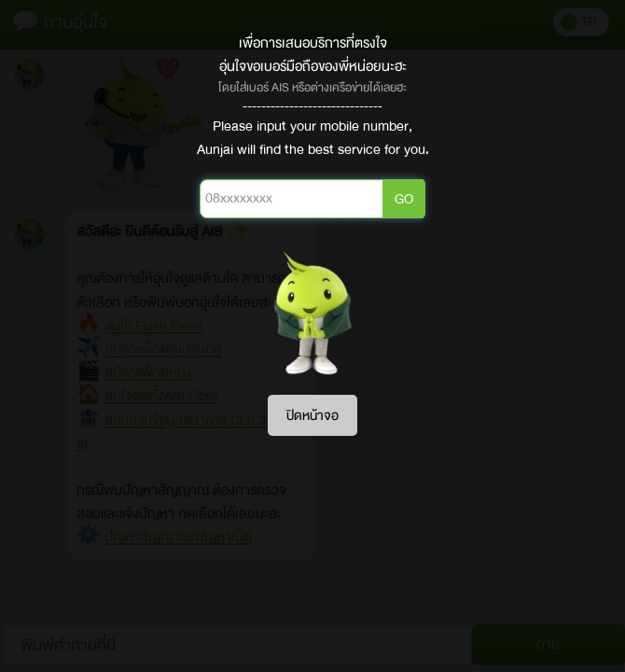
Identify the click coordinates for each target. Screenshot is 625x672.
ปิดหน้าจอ (312, 415)
